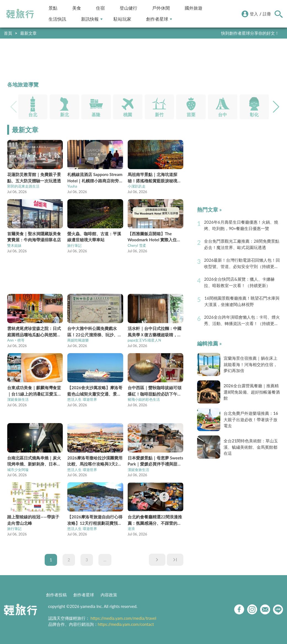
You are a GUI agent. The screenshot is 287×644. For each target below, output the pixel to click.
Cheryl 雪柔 (137, 245)
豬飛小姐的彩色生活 (144, 399)
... (105, 560)
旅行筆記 (74, 245)
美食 (77, 8)
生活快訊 (57, 19)
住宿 (100, 8)
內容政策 (109, 595)
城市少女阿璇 (18, 470)
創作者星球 (159, 19)
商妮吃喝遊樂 (78, 340)
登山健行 (128, 8)
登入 (254, 14)
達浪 (131, 529)
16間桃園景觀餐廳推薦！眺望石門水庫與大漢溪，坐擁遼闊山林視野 (242, 301)
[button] (276, 107)
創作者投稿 (56, 595)
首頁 (8, 33)
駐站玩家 (122, 19)
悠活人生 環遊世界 (82, 399)
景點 (53, 8)
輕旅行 (20, 14)
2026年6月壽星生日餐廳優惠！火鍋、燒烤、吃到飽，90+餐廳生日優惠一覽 (241, 225)
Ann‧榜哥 (16, 340)
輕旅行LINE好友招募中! (258, 33)
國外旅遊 (194, 8)
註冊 (267, 14)
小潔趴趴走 (137, 186)
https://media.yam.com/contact (126, 624)
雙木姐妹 (14, 245)
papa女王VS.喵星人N (144, 340)
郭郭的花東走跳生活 (23, 186)
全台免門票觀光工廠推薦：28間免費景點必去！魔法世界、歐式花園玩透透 (242, 244)
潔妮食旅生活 (18, 399)
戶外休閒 (161, 8)
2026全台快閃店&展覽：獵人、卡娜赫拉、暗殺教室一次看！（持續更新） (239, 282)
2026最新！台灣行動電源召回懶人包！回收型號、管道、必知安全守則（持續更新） (242, 263)
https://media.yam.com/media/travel (123, 618)
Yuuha (72, 186)
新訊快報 (92, 19)
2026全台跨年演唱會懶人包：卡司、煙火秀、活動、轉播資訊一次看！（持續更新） (242, 320)
